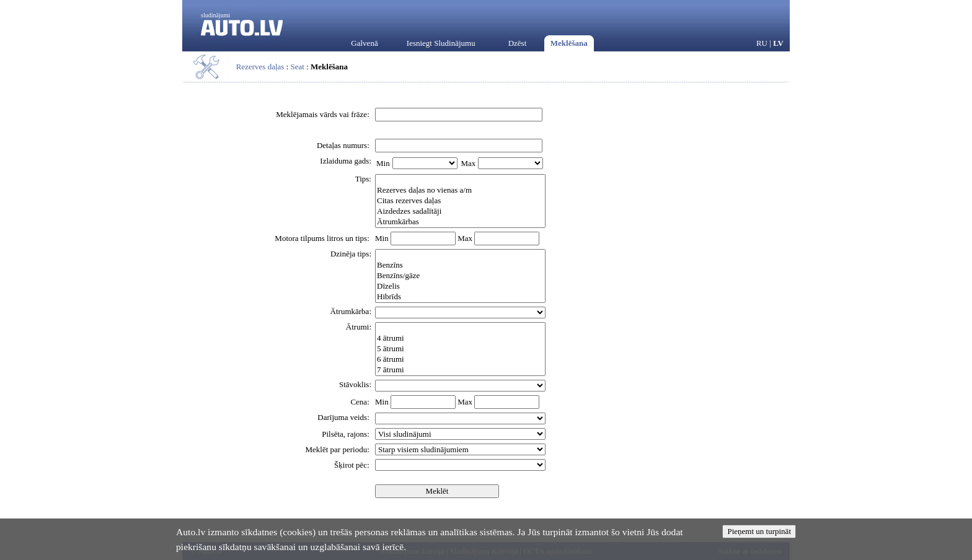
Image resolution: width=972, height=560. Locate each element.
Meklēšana (569, 43)
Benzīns (460, 265)
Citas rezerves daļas (460, 201)
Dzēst (518, 43)
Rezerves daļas (260, 67)
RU (762, 43)
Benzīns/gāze (460, 276)
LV (778, 43)
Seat (297, 67)
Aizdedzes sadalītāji (460, 212)
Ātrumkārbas (460, 222)
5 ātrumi (460, 349)
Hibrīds (460, 297)
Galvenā (364, 43)
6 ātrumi (460, 360)
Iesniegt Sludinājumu (441, 43)
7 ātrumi (460, 370)
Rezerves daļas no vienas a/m (460, 190)
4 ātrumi (460, 339)
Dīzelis (460, 287)
